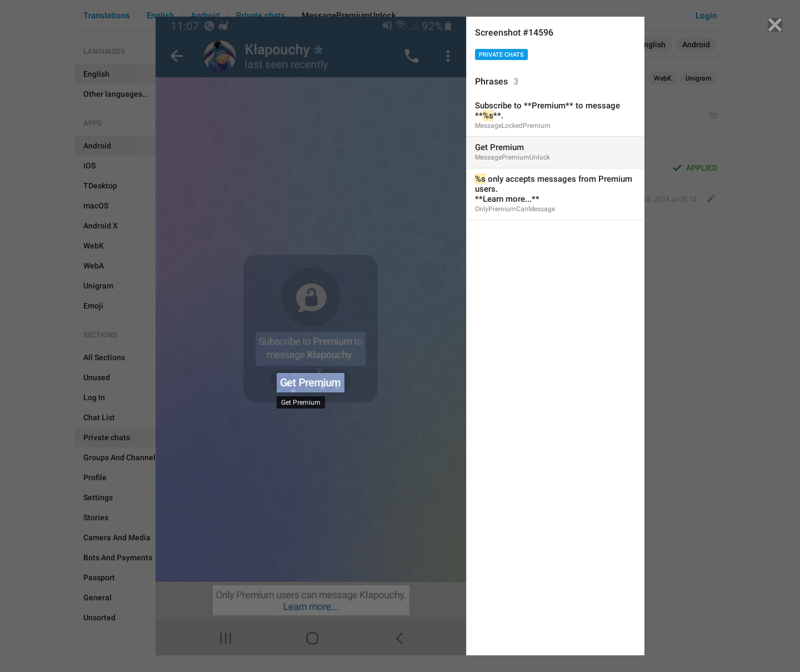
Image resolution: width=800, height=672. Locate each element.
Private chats (501, 55)
